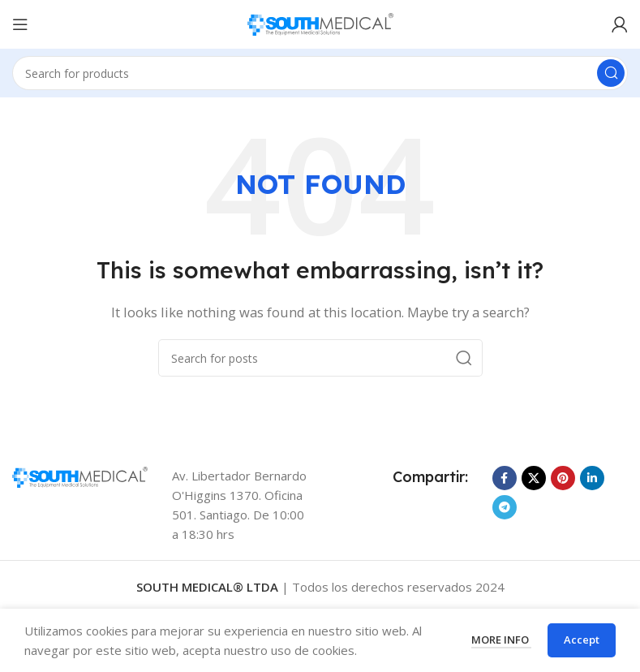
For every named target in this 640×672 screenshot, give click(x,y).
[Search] (320, 73)
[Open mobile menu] (20, 24)
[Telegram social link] (505, 507)
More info (501, 640)
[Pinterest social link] (563, 478)
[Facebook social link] (505, 478)
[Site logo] (320, 23)
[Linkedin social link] (592, 478)
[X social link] (534, 478)
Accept (582, 640)
